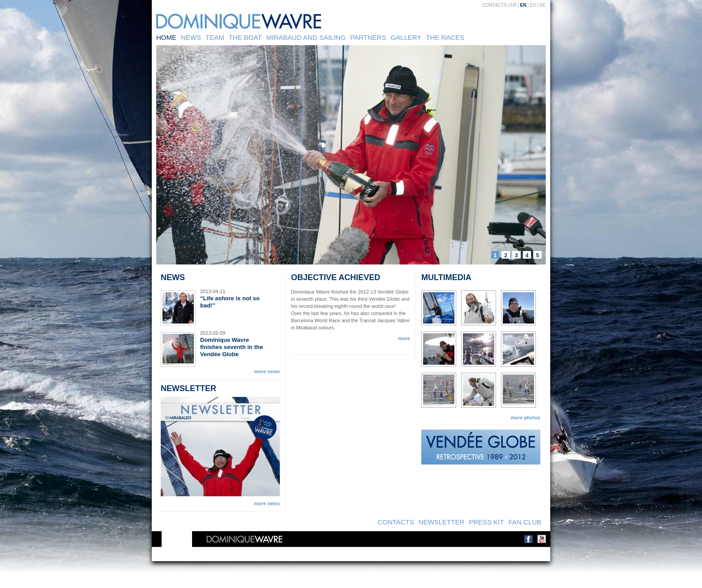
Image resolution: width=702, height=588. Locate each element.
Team (215, 37)
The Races (445, 37)
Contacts (495, 5)
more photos (525, 418)
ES (533, 5)
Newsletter (442, 522)
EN (523, 5)
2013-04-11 (213, 291)
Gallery (406, 37)
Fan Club (525, 522)
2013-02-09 (213, 333)
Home (166, 37)
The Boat (245, 37)
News (191, 37)
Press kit (486, 522)
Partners (368, 37)
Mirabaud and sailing (306, 37)
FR (513, 5)
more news (267, 371)
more (404, 338)
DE (543, 5)
